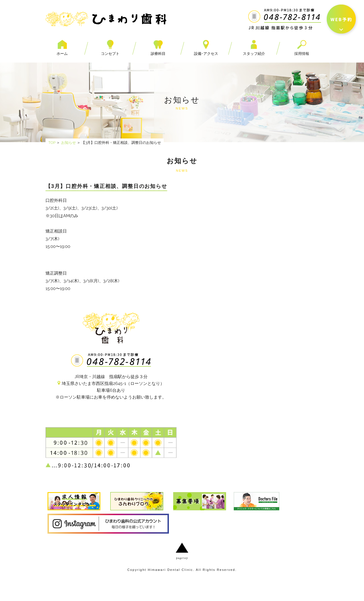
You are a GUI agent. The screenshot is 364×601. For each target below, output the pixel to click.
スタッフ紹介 (254, 48)
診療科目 (158, 48)
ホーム (62, 48)
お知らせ (69, 143)
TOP (52, 143)
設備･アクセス (206, 48)
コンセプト (110, 48)
